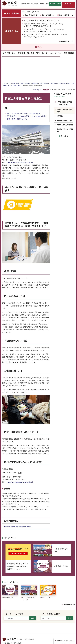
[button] (25, 4)
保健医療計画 (44, 62)
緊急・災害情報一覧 (31, 15)
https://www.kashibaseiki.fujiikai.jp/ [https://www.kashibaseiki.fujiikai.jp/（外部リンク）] (19, 141)
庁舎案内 (30, 635)
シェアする (37, 68)
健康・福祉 (16, 62)
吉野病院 (60, 95)
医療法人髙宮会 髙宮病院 (65, 104)
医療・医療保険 (26, 62)
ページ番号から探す (51, 593)
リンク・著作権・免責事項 (65, 623)
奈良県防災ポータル (67, 41)
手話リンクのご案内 (29, 631)
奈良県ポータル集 (69, 583)
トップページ (6, 62)
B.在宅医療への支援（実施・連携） (65, 82)
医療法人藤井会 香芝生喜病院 (65, 90)
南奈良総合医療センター (65, 99)
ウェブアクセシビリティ (64, 627)
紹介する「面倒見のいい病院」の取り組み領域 (24, 92)
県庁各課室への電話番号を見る (14, 635)
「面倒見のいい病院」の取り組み (60, 62)
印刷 (47, 68)
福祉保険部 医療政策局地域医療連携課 (18, 505)
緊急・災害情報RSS (48, 15)
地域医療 (35, 62)
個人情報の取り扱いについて (66, 619)
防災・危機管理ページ (66, 15)
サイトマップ (61, 630)
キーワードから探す (14, 593)
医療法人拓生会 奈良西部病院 (65, 109)
